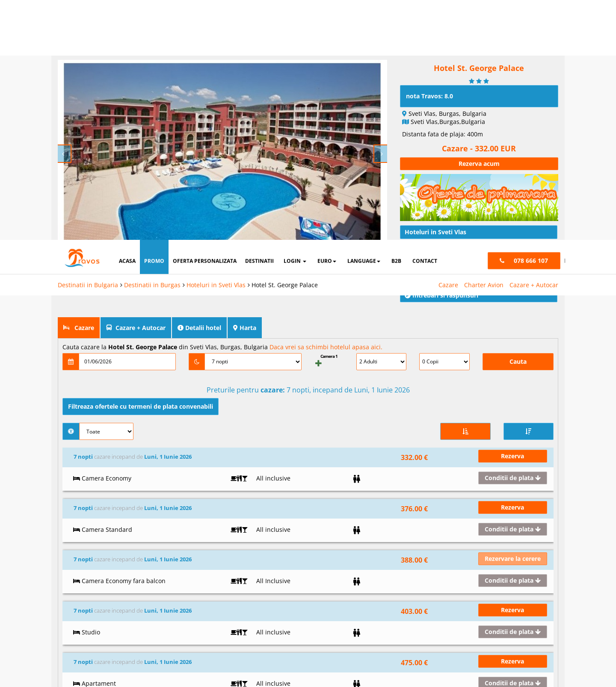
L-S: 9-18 (503, 534)
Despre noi (157, 548)
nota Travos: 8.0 (429, 75)
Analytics (393, 624)
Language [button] (364, 21)
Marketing (448, 624)
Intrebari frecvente (167, 590)
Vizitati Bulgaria (334, 534)
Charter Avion (484, 45)
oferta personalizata (205, 21)
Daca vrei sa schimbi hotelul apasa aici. (326, 326)
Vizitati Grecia (332, 548)
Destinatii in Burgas (152, 45)
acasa (127, 21)
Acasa (151, 534)
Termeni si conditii (166, 576)
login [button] (295, 21)
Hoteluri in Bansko (423, 554)
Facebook (246, 534)
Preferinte (505, 624)
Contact (153, 562)
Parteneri (559, 624)
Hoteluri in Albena (423, 540)
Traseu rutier (428, 226)
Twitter (242, 548)
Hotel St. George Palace (285, 45)
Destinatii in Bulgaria (88, 45)
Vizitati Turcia (331, 562)
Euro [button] (327, 21)
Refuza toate (342, 651)
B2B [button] (396, 21)
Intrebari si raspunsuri (441, 274)
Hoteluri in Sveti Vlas (216, 45)
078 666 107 (508, 548)
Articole (420, 242)
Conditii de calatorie (438, 258)
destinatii (259, 21)
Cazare (448, 45)
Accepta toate (531, 651)
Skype (240, 576)
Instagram (246, 562)
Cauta (518, 340)
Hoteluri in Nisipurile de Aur (435, 568)
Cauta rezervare (163, 619)
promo (154, 21)
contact (425, 21)
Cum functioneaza (166, 604)
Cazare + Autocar (534, 45)
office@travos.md (516, 562)
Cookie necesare (327, 624)
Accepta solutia (436, 651)
